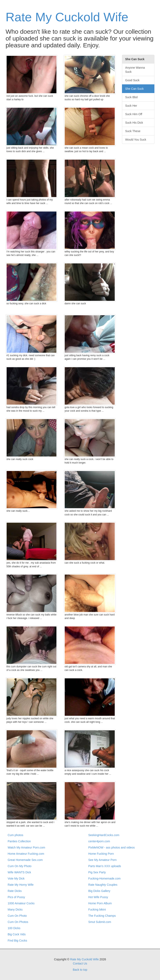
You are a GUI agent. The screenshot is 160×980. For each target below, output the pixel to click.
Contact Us (80, 963)
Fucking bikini (97, 909)
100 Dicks (14, 928)
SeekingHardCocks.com (104, 835)
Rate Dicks (15, 891)
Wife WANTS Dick (19, 872)
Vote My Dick (16, 878)
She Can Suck (135, 89)
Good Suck (132, 80)
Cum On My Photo (20, 866)
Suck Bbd (131, 97)
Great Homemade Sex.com (25, 860)
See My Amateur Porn (102, 860)
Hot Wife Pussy (98, 897)
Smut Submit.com (100, 922)
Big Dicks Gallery (99, 891)
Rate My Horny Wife (21, 885)
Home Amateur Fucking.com (26, 854)
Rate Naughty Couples (103, 885)
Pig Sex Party (97, 872)
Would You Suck (136, 140)
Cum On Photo (17, 916)
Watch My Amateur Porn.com (26, 847)
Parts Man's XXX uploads (105, 866)
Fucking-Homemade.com (104, 878)
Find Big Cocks (17, 941)
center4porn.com (99, 841)
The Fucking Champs (102, 916)
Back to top (80, 970)
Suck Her (131, 106)
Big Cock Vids (17, 934)
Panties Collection (19, 841)
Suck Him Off (134, 114)
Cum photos (15, 835)
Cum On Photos (18, 922)
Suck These (133, 131)
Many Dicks (15, 909)
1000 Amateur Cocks (21, 903)
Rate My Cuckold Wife (67, 17)
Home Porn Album (100, 903)
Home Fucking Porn (101, 854)
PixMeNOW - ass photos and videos (112, 847)
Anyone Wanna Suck (135, 70)
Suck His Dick (134, 123)
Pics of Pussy (16, 897)
